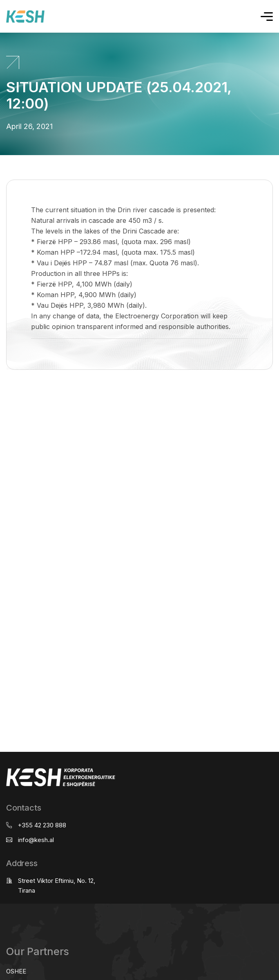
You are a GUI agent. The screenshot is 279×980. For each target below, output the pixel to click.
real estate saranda (3, 402)
